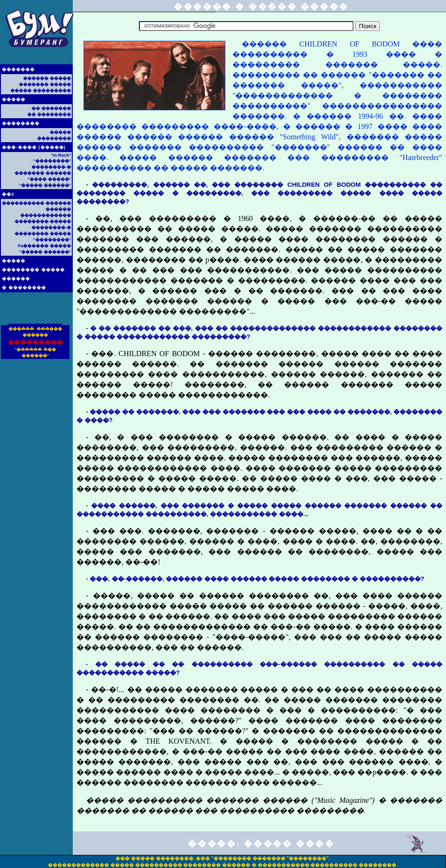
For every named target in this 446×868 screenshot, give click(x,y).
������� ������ (43, 173)
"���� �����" (49, 179)
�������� (21, 123)
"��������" (52, 161)
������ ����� (47, 78)
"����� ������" (45, 185)
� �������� (24, 288)
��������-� (51, 167)
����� (14, 99)
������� (18, 69)
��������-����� (43, 221)
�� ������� (51, 108)
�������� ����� (33, 270)
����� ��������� (41, 91)
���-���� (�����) (34, 147)
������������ (46, 215)
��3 (8, 194)
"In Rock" (61, 155)
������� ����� (45, 84)
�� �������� (49, 114)
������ (16, 279)
